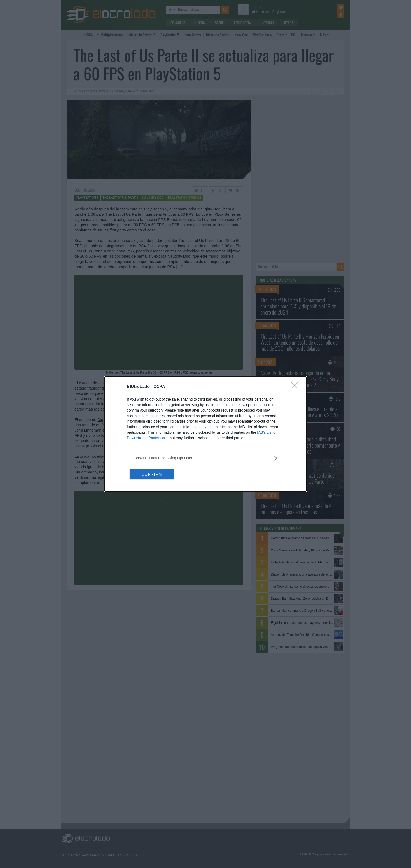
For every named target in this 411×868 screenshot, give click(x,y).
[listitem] (206, 458)
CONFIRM (155, 474)
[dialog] (206, 434)
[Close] (296, 387)
